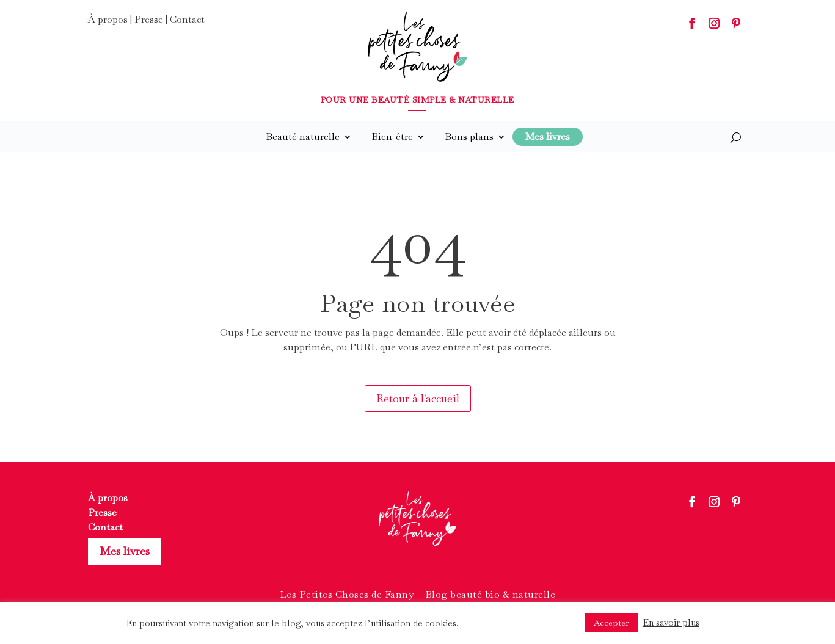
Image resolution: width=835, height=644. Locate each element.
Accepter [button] (611, 623)
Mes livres (125, 551)
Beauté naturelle (303, 136)
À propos (108, 19)
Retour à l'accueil (418, 398)
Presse (149, 19)
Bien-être (392, 136)
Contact (187, 19)
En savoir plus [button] (671, 622)
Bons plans (469, 136)
